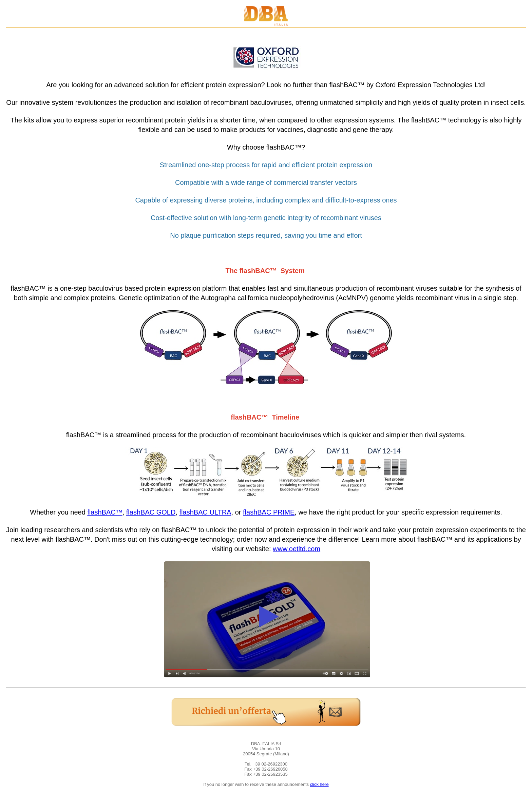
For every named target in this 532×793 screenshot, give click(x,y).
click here (319, 784)
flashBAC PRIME (269, 512)
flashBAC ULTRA (205, 512)
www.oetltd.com (297, 549)
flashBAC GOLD (151, 512)
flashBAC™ (105, 512)
